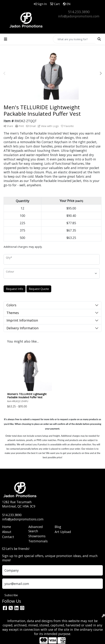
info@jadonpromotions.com (79, 16)
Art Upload (63, 532)
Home (7, 527)
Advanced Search (36, 529)
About (7, 532)
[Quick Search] (74, 39)
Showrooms (37, 536)
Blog (58, 527)
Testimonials (38, 541)
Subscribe (11, 595)
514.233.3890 (79, 12)
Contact (8, 537)
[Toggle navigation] (6, 39)
